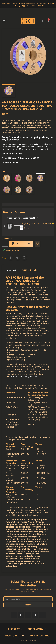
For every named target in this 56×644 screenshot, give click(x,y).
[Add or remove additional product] (5, 226)
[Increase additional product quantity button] (21, 227)
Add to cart (21, 244)
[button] (13, 21)
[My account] (42, 21)
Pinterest (24, 258)
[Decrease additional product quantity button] (21, 229)
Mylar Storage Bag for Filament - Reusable (33, 223)
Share (11, 258)
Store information (40, 636)
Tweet (17, 258)
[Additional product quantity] (17, 228)
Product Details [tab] (29, 270)
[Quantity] (5, 244)
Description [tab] (13, 270)
